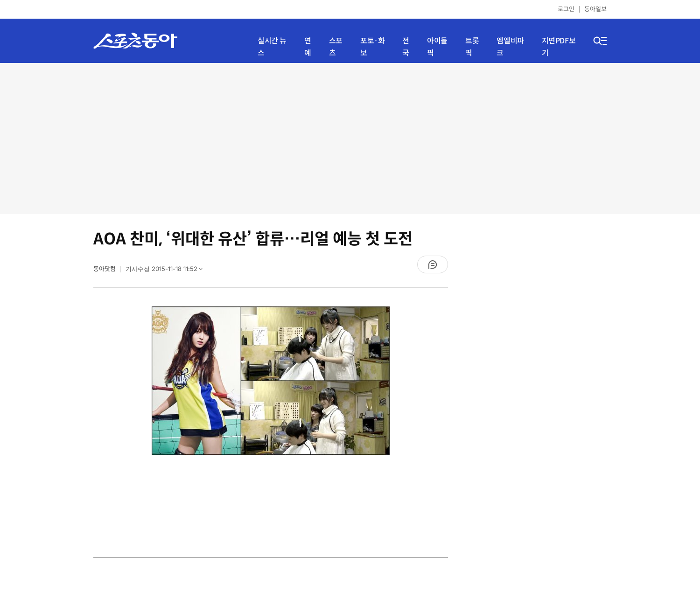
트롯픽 (472, 47)
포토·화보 (372, 47)
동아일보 (595, 9)
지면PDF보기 (559, 47)
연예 (308, 47)
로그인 (566, 9)
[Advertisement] (350, 138)
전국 (406, 47)
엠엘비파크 (510, 47)
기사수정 (167, 271)
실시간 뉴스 (272, 47)
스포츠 (336, 47)
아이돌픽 (437, 47)
